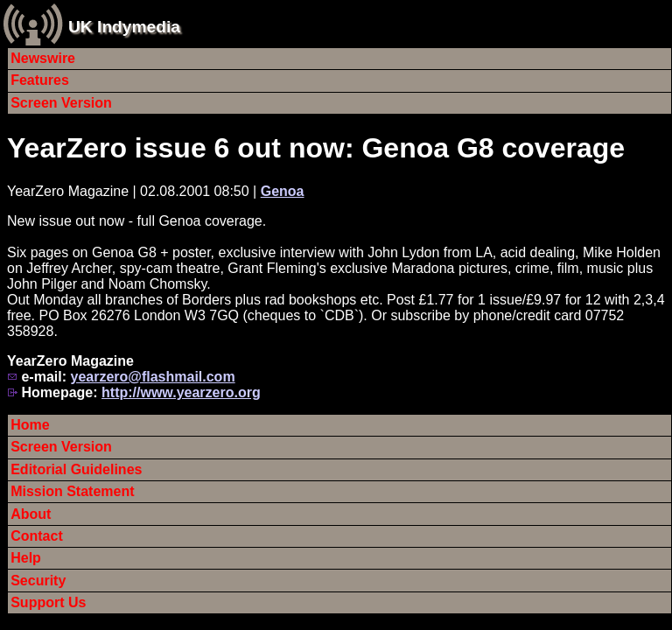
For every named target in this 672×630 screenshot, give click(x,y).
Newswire (43, 58)
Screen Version (61, 103)
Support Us (48, 602)
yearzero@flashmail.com (152, 377)
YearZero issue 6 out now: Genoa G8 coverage (316, 148)
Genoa (283, 191)
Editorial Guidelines (76, 469)
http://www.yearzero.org (181, 392)
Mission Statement (72, 491)
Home (30, 425)
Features (40, 80)
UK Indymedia (124, 27)
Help (26, 558)
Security (38, 581)
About (31, 514)
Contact (37, 536)
